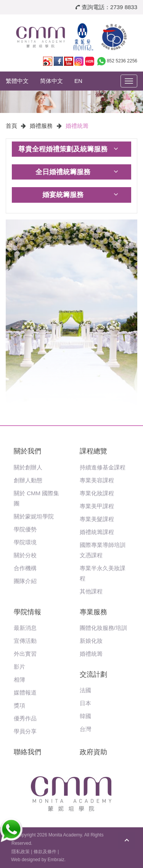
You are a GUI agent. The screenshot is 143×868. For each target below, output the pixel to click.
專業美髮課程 (97, 519)
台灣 (85, 729)
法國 (85, 690)
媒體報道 (25, 692)
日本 (85, 703)
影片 (19, 667)
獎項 (19, 705)
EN (78, 81)
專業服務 (93, 612)
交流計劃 (93, 674)
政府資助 (93, 752)
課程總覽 (93, 451)
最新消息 (25, 628)
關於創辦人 (28, 467)
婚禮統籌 (77, 126)
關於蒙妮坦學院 (34, 516)
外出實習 (25, 654)
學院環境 (25, 542)
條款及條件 (45, 852)
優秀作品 (25, 718)
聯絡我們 (27, 752)
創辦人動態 (28, 480)
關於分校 (25, 555)
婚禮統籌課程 (97, 532)
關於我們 (27, 451)
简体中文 (51, 81)
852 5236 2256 (122, 61)
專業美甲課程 (97, 506)
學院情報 (27, 612)
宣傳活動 (25, 641)
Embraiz (56, 860)
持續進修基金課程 (103, 467)
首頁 (11, 126)
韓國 (85, 716)
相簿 (19, 680)
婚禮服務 (41, 126)
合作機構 (25, 568)
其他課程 (91, 591)
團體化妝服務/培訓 (103, 628)
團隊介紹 (25, 581)
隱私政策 (21, 852)
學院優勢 (25, 529)
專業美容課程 (97, 480)
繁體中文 (17, 81)
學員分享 (25, 731)
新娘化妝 (91, 641)
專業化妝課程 (97, 493)
